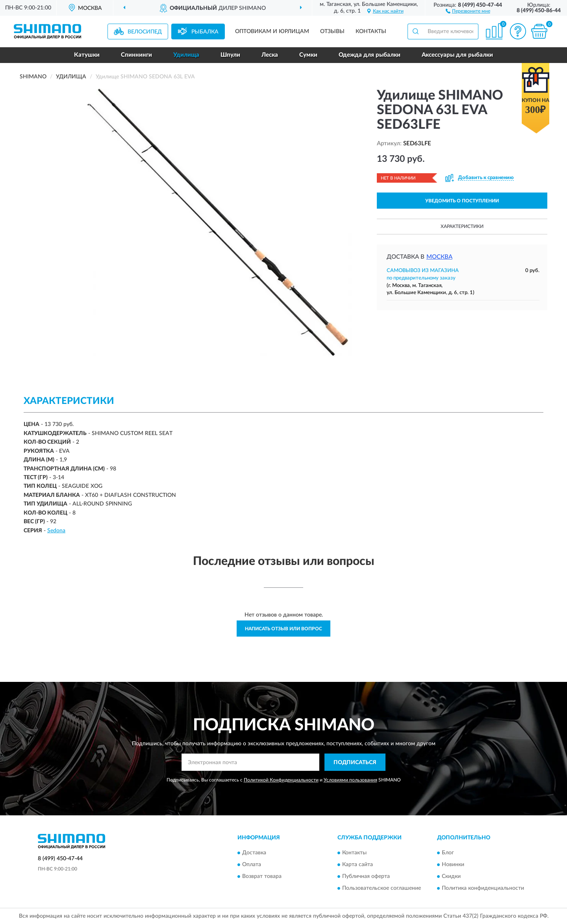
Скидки (451, 876)
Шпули (230, 55)
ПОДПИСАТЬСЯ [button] (355, 763)
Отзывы (332, 31)
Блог (448, 853)
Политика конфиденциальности (483, 888)
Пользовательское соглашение (382, 888)
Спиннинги (136, 55)
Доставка (254, 853)
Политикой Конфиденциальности (281, 780)
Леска (270, 55)
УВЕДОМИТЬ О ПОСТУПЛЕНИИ (462, 201)
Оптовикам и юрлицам (272, 31)
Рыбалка (205, 32)
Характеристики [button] (462, 226)
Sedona (56, 531)
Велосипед (145, 32)
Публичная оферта (366, 876)
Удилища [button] (186, 55)
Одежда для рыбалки (370, 55)
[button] (468, 11)
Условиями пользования (350, 780)
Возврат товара (262, 876)
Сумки (308, 55)
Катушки (87, 55)
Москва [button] (439, 257)
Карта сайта (358, 865)
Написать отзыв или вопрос (283, 629)
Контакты (371, 31)
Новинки (453, 865)
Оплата (252, 865)
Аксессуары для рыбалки (457, 55)
